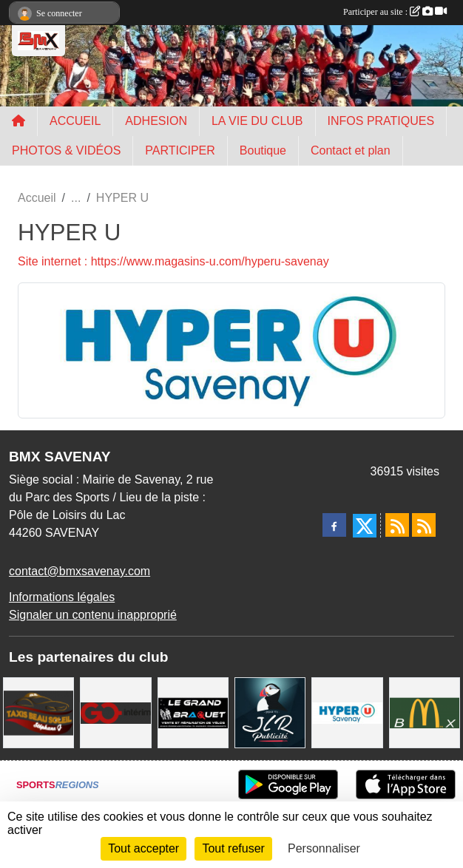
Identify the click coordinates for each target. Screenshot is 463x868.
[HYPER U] (347, 712)
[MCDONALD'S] (425, 712)
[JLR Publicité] (270, 712)
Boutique (263, 150)
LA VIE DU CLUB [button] (257, 121)
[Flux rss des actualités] (397, 525)
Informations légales (62, 597)
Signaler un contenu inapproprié (93, 615)
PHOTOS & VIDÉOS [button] (66, 150)
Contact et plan (351, 150)
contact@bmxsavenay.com (80, 571)
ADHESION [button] (156, 121)
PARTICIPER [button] (180, 150)
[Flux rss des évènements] (424, 525)
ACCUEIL (75, 121)
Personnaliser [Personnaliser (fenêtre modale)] (324, 848)
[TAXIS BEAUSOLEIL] (38, 712)
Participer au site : (395, 12)
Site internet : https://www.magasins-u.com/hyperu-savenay (173, 261)
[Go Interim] (115, 712)
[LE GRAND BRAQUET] (193, 712)
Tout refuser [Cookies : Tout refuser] (233, 848)
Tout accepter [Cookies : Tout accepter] (143, 848)
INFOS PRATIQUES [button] (381, 121)
